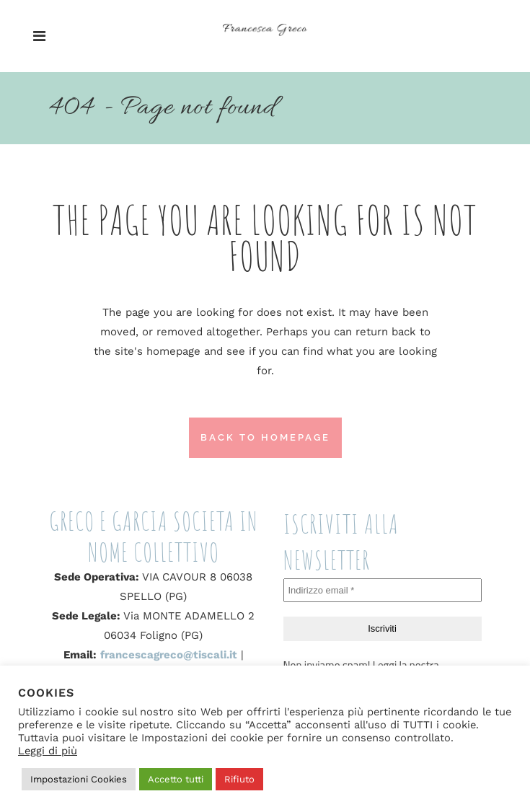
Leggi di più (48, 751)
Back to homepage (265, 437)
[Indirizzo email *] (383, 591)
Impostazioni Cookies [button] (79, 779)
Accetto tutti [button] (176, 779)
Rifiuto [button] (239, 779)
